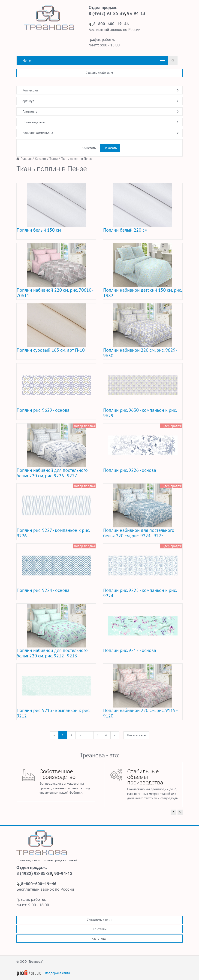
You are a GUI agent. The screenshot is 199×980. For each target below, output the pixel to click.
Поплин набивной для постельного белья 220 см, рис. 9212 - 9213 (52, 653)
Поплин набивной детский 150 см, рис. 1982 (142, 293)
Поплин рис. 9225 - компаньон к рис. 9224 (140, 593)
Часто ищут (100, 938)
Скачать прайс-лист (99, 73)
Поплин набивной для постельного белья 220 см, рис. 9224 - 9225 (139, 533)
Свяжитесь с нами (100, 920)
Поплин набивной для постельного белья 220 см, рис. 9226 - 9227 (52, 473)
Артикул (28, 101)
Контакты (100, 929)
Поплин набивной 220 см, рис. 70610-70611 (55, 293)
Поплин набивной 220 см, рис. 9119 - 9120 (140, 713)
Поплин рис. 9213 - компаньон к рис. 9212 (53, 713)
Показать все (136, 735)
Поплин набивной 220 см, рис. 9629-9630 (140, 353)
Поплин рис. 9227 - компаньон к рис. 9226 (53, 533)
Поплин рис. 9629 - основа (43, 410)
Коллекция (30, 90)
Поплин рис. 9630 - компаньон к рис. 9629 (140, 413)
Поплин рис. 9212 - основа (130, 650)
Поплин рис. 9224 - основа (43, 590)
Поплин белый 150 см (39, 230)
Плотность (30, 112)
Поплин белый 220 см (125, 230)
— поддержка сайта (43, 973)
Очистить (89, 148)
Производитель (34, 122)
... (89, 735)
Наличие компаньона (38, 133)
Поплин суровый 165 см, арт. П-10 (51, 350)
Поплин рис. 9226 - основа (130, 470)
